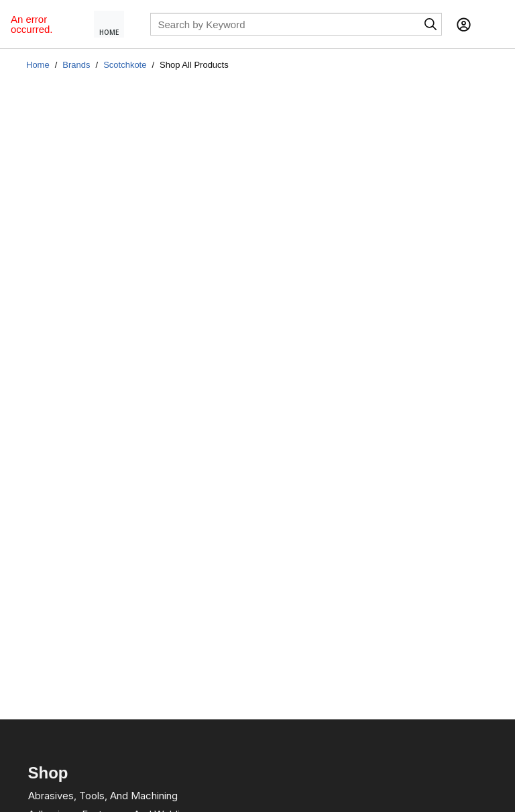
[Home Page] (115, 24)
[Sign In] (464, 24)
